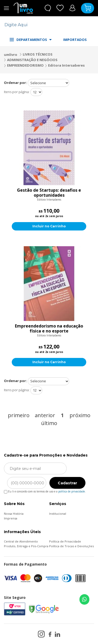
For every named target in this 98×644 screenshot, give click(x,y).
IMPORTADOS (75, 40)
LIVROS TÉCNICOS (38, 54)
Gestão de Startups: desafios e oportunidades (49, 193)
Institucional (58, 514)
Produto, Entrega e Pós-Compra (26, 546)
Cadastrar (67, 483)
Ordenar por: (15, 83)
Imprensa (11, 518)
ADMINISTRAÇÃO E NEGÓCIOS (32, 60)
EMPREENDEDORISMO (25, 65)
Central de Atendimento (21, 541)
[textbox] (46, 25)
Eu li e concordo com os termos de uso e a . (45, 490)
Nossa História (14, 514)
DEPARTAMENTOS (31, 40)
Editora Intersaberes (66, 65)
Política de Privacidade (65, 541)
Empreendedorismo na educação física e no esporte (49, 329)
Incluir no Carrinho (49, 226)
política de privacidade (72, 491)
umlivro (11, 55)
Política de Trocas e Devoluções (71, 546)
